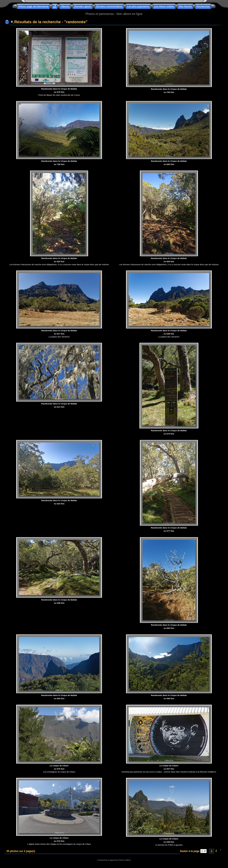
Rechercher (203, 6)
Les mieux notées (164, 6)
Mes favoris (185, 6)
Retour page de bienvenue (33, 6)
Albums (65, 6)
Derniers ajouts (83, 6)
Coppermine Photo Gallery (119, 860)
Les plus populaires (138, 6)
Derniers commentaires (109, 6)
